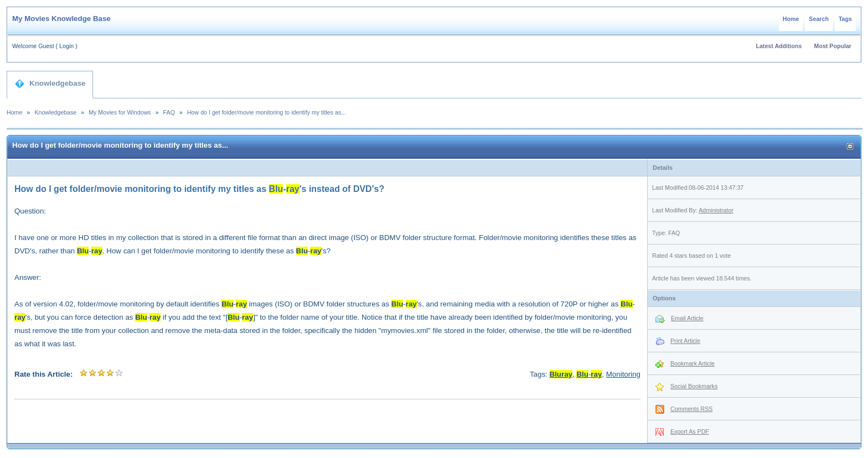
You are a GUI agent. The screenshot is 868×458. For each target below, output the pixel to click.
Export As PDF (690, 431)
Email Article (687, 318)
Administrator (716, 210)
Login (66, 46)
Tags (845, 19)
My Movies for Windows (120, 112)
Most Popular (833, 46)
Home (791, 19)
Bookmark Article (693, 363)
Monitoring (623, 374)
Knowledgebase (50, 84)
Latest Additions (779, 46)
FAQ (169, 112)
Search (819, 19)
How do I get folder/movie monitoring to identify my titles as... (267, 112)
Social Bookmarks (694, 386)
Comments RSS (691, 409)
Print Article (685, 341)
